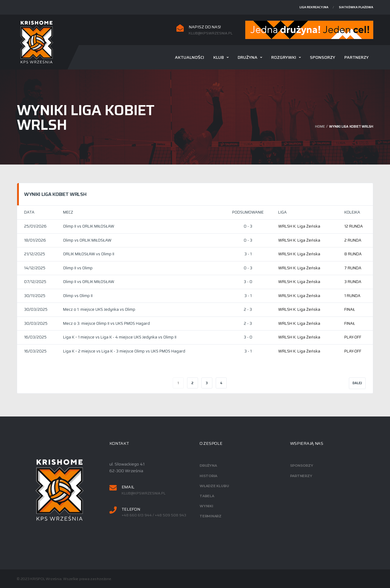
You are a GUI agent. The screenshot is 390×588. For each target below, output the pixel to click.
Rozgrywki (284, 57)
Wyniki (206, 506)
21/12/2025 (35, 254)
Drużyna (248, 57)
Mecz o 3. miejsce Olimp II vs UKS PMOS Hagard (106, 323)
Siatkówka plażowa (356, 7)
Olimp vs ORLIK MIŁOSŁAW (87, 240)
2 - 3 (248, 309)
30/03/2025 (36, 309)
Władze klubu (214, 486)
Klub (219, 57)
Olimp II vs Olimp (78, 268)
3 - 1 (248, 254)
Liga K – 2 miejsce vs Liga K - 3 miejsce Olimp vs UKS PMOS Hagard (124, 351)
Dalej (357, 383)
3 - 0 (248, 282)
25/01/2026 (35, 226)
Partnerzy (356, 57)
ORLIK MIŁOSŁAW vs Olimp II (89, 254)
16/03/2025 (35, 337)
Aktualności (190, 57)
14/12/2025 (35, 268)
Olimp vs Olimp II (78, 296)
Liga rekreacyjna (314, 7)
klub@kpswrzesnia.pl (211, 33)
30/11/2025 (35, 296)
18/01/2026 (35, 240)
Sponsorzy (323, 57)
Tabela (207, 496)
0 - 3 (248, 226)
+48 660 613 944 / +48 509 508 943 (154, 515)
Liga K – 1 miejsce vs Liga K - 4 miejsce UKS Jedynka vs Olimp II (120, 337)
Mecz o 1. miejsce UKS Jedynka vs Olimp (99, 309)
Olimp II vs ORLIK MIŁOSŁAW (89, 226)
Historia (208, 476)
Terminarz (211, 516)
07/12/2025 (35, 282)
